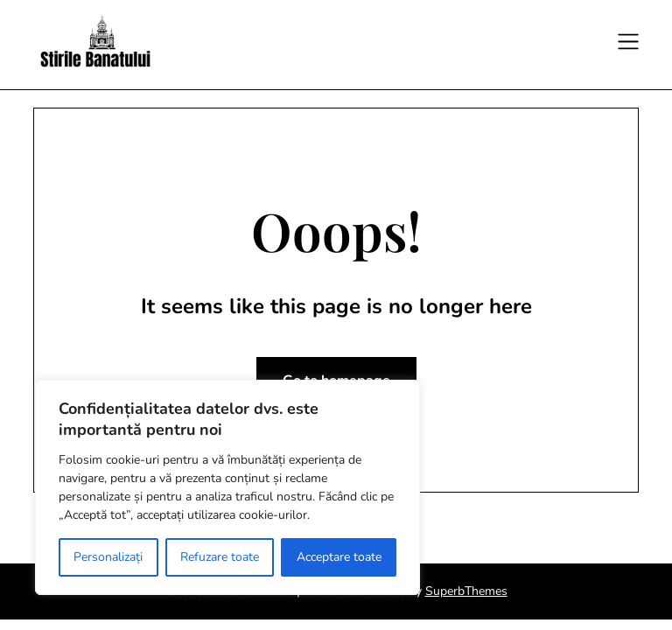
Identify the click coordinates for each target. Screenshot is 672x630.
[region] (227, 487)
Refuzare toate (220, 557)
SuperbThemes (466, 591)
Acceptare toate (339, 557)
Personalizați (108, 557)
